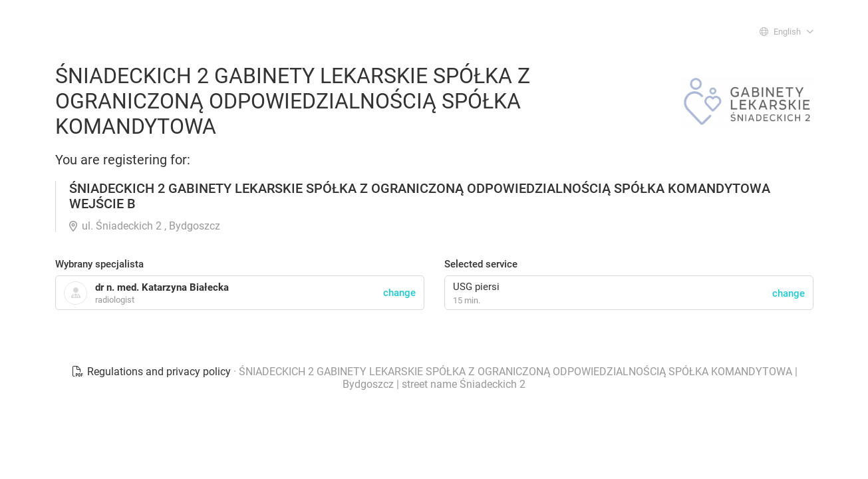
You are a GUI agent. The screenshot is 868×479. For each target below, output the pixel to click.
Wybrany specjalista (99, 264)
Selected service (481, 264)
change (789, 293)
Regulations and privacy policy (152, 372)
